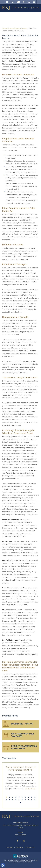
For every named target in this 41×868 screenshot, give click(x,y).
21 (20, 803)
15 (19, 800)
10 (35, 797)
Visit (24, 2)
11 (6, 800)
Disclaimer (20, 847)
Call (13, 2)
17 (25, 800)
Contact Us (31, 847)
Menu (34, 2)
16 (22, 800)
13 (13, 800)
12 (9, 800)
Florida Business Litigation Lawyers (15, 28)
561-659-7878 (21, 835)
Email (18, 2)
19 (32, 800)
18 (28, 800)
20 (35, 800)
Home (7, 2)
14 (16, 800)
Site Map (10, 847)
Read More (31, 789)
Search (29, 2)
